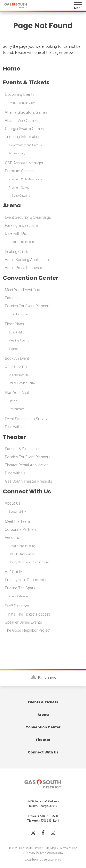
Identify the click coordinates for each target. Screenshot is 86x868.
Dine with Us (15, 234)
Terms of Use (68, 848)
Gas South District (16, 5)
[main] (43, 323)
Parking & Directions (22, 226)
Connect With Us (27, 492)
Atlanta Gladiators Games (26, 113)
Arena (12, 205)
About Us (13, 503)
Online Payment (19, 375)
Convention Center (31, 278)
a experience (43, 859)
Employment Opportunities (27, 580)
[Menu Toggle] (78, 6)
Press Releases (19, 596)
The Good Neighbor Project (28, 630)
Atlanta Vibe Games (21, 121)
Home (12, 69)
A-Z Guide (13, 572)
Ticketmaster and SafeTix (25, 145)
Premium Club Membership (26, 179)
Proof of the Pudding (22, 242)
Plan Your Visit (17, 393)
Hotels (13, 401)
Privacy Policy (35, 853)
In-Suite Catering (19, 196)
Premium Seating (19, 171)
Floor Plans (14, 324)
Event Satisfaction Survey (26, 419)
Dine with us (15, 427)
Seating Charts (17, 252)
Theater (14, 437)
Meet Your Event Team (24, 290)
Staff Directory (17, 606)
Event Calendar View (22, 103)
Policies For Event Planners (28, 306)
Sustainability (17, 512)
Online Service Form (22, 383)
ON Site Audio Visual (22, 554)
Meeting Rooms (19, 341)
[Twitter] (33, 833)
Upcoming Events (20, 95)
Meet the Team (17, 522)
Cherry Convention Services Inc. (30, 562)
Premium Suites (19, 188)
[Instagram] (53, 833)
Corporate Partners (21, 530)
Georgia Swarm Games (24, 129)
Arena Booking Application (27, 260)
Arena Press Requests (23, 268)
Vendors (12, 538)
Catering (12, 298)
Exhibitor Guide (18, 314)
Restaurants (17, 409)
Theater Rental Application (27, 465)
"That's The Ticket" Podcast (27, 614)
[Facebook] (43, 833)
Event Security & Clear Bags (28, 218)
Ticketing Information (23, 137)
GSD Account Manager (24, 163)
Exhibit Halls (16, 332)
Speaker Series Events (23, 622)
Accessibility (17, 153)
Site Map (50, 848)
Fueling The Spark (20, 588)
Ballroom (15, 349)
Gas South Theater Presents (28, 481)
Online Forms (16, 367)
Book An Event (17, 359)
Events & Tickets (26, 83)
